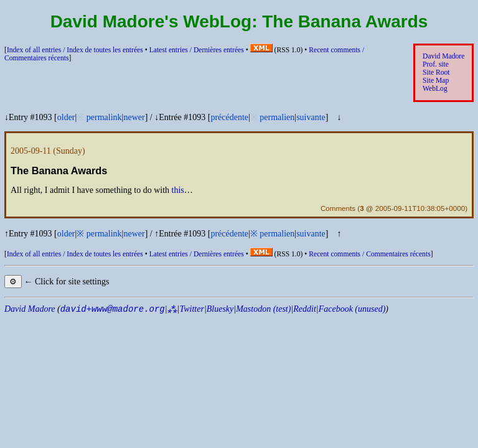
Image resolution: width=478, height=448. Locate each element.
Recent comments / (369, 254)
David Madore (443, 56)
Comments (338, 208)
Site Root (436, 72)
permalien (277, 117)
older (66, 117)
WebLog (435, 89)
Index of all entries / (75, 50)
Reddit (305, 309)
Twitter (191, 309)
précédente (229, 117)
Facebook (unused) (352, 309)
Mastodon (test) (263, 309)
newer (134, 117)
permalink (104, 117)
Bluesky (220, 309)
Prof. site (436, 64)
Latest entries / (197, 50)
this (178, 190)
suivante (311, 117)
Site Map (436, 81)
